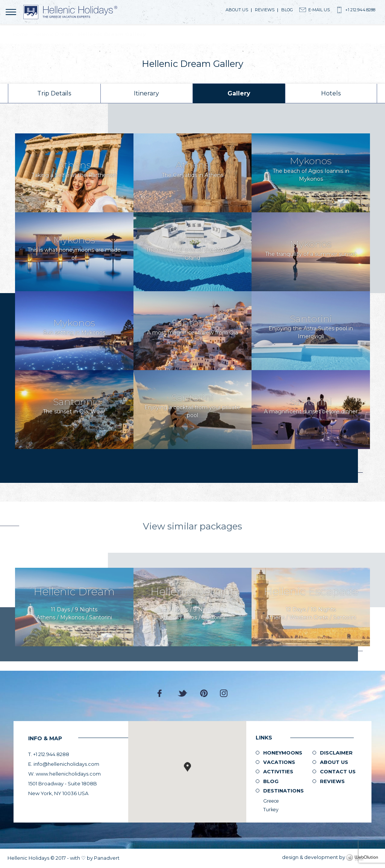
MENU (12, 12)
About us (237, 10)
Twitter (183, 693)
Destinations (283, 791)
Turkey (271, 810)
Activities (278, 771)
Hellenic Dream (53, 34)
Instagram (224, 693)
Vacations (279, 762)
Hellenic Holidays (70, 12)
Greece (271, 801)
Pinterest (204, 693)
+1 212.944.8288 (360, 10)
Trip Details (54, 93)
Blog (287, 10)
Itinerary (146, 93)
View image (74, 173)
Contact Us (338, 771)
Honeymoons (283, 753)
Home (21, 34)
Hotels (331, 93)
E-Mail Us (319, 10)
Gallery (239, 93)
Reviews (265, 10)
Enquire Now (74, 607)
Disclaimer (336, 753)
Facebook (161, 693)
